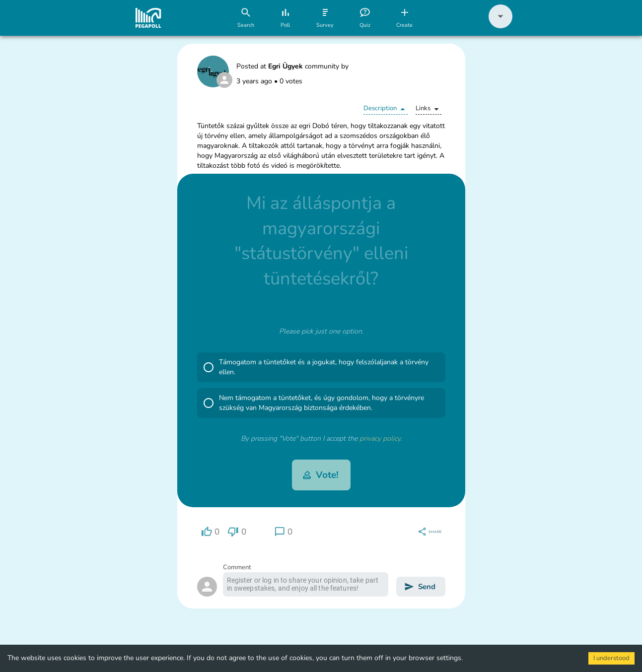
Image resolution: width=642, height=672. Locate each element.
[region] (211, 532)
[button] (500, 26)
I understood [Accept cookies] (611, 658)
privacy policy (380, 438)
